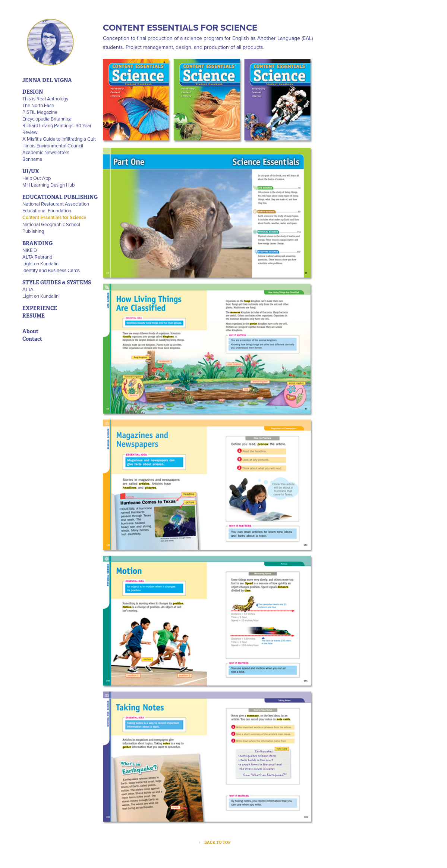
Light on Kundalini (41, 263)
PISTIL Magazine (40, 112)
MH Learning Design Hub (48, 185)
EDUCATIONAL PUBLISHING (60, 197)
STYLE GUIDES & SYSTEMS (57, 282)
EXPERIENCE (40, 308)
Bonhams (32, 159)
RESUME (34, 316)
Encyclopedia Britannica (47, 119)
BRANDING (37, 243)
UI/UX (31, 171)
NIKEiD (30, 250)
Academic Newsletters (46, 152)
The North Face (38, 105)
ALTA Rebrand (37, 257)
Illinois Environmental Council (53, 146)
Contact (32, 339)
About (30, 331)
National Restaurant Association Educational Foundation (56, 207)
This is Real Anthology (45, 99)
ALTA (28, 289)
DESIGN (33, 92)
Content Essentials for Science (54, 217)
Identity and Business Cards (51, 270)
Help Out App (37, 178)
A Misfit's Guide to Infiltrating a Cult (59, 139)
